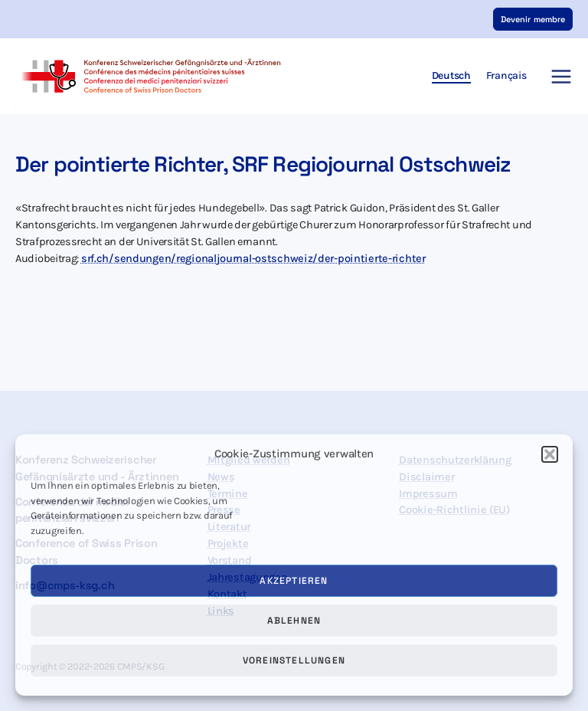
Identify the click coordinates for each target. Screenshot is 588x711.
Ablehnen (294, 621)
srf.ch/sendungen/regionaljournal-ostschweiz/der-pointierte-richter (253, 259)
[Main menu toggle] (557, 77)
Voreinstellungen (294, 660)
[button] (550, 454)
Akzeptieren (294, 581)
